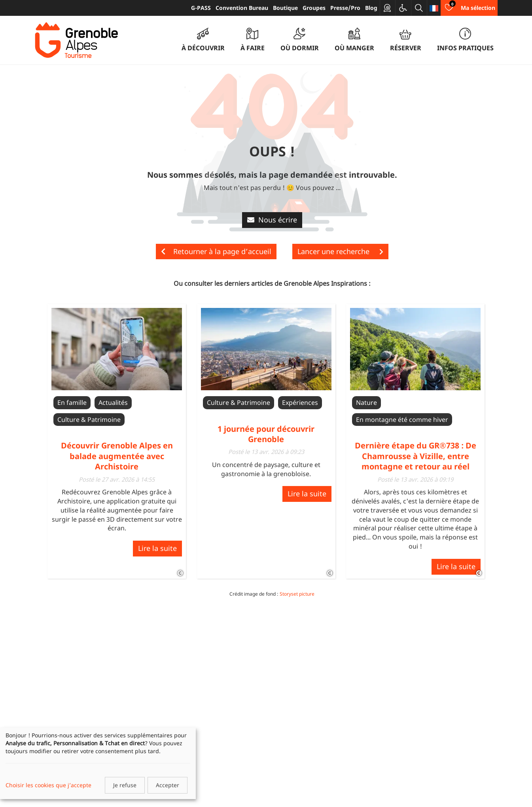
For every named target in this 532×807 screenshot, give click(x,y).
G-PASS (201, 8)
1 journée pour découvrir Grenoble (266, 434)
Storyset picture (297, 594)
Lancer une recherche (340, 251)
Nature (366, 403)
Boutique (285, 8)
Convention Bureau (242, 8)
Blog (371, 8)
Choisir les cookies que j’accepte (48, 785)
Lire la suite (157, 548)
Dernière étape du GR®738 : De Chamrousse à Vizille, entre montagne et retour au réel (416, 456)
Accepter (168, 785)
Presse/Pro (345, 8)
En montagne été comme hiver (402, 420)
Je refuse (125, 785)
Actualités (113, 403)
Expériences (300, 403)
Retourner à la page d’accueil (216, 251)
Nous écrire (272, 220)
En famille (72, 403)
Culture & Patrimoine (89, 420)
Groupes (314, 8)
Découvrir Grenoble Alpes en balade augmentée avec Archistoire (117, 456)
